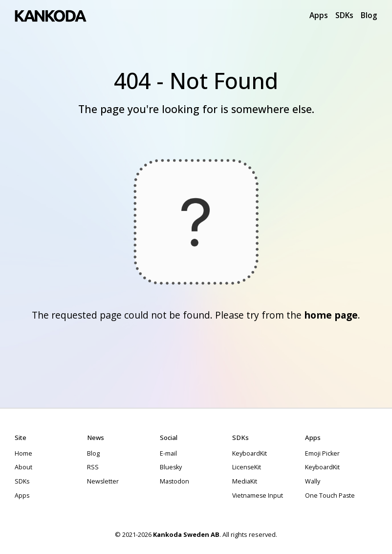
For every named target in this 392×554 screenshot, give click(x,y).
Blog (369, 15)
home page (331, 315)
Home (23, 453)
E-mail (168, 453)
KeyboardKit (250, 453)
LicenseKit (247, 467)
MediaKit (245, 481)
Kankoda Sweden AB (186, 534)
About (23, 467)
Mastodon (174, 481)
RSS (93, 467)
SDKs (344, 15)
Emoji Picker (322, 453)
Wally (313, 481)
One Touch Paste (330, 496)
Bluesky (171, 467)
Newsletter (103, 481)
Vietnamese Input (258, 496)
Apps (319, 15)
